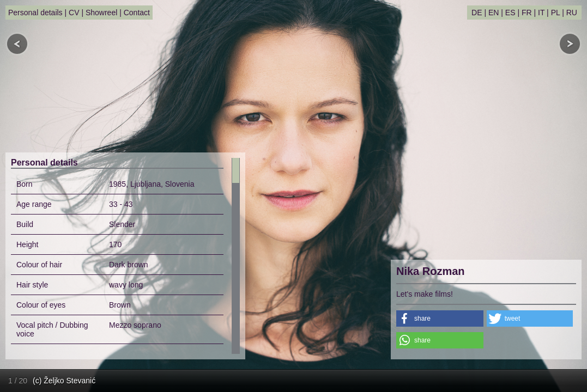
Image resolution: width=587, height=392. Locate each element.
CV (74, 13)
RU (572, 13)
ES (510, 13)
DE (477, 13)
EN (494, 13)
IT (541, 13)
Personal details (35, 13)
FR (527, 13)
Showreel (101, 13)
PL (556, 13)
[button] (440, 318)
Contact (137, 13)
